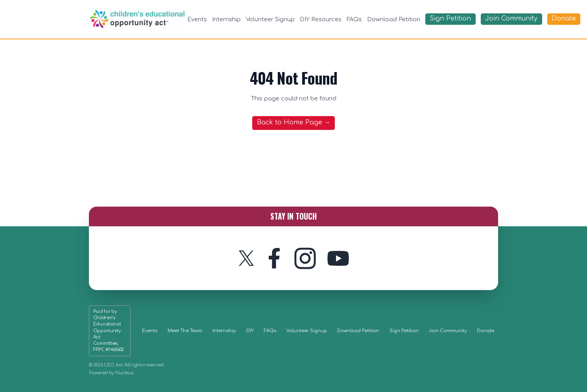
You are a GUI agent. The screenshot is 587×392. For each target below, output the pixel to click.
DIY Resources (321, 19)
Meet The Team (185, 331)
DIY (250, 331)
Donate (485, 331)
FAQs (354, 19)
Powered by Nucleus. (112, 373)
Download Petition (394, 19)
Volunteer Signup (270, 19)
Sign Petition (404, 331)
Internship (226, 19)
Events (197, 19)
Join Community (448, 331)
